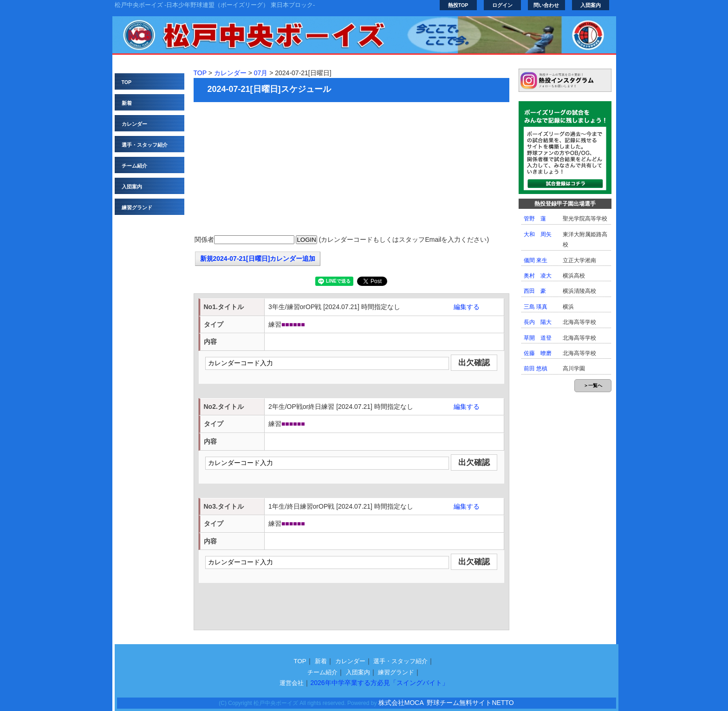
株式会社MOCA (401, 703)
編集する (467, 307)
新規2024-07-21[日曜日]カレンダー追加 (258, 259)
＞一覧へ (593, 385)
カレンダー (134, 124)
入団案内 (591, 5)
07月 (261, 73)
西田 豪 (535, 291)
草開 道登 (538, 338)
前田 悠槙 (536, 368)
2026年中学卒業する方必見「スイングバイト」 (379, 683)
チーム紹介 (134, 166)
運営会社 (292, 683)
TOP (127, 82)
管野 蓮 (535, 219)
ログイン (502, 5)
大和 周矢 (538, 234)
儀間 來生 (536, 260)
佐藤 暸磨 (538, 353)
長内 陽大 (538, 322)
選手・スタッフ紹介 (145, 145)
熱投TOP (458, 5)
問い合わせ (546, 5)
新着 (127, 103)
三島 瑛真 (536, 307)
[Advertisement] (351, 169)
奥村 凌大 (538, 276)
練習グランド (137, 207)
